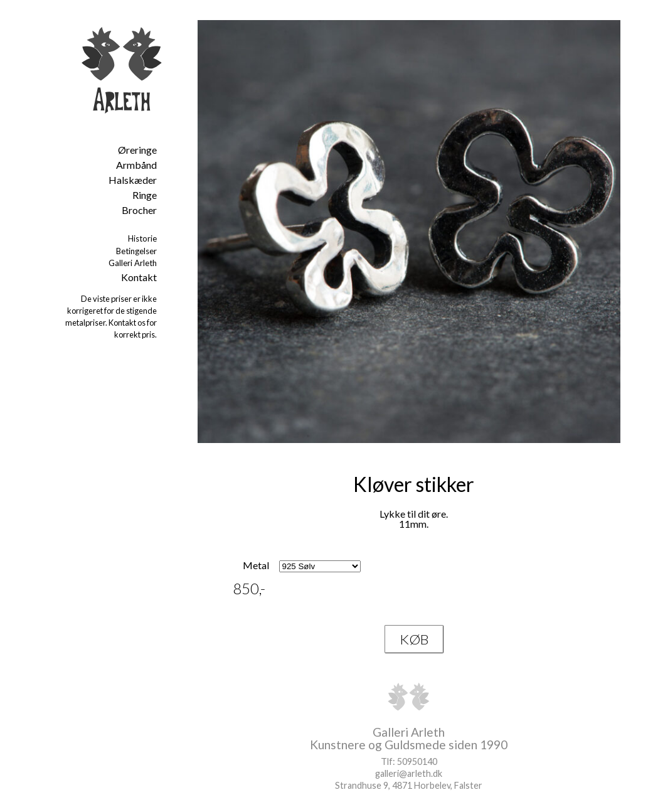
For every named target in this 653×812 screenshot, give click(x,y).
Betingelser (136, 251)
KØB (414, 639)
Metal (256, 565)
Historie (142, 238)
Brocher (139, 210)
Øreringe (137, 150)
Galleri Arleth (133, 263)
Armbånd (136, 165)
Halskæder (133, 180)
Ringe (145, 195)
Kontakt (139, 277)
